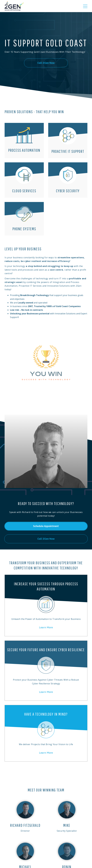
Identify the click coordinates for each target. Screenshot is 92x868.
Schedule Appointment (46, 526)
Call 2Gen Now (46, 63)
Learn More (46, 627)
